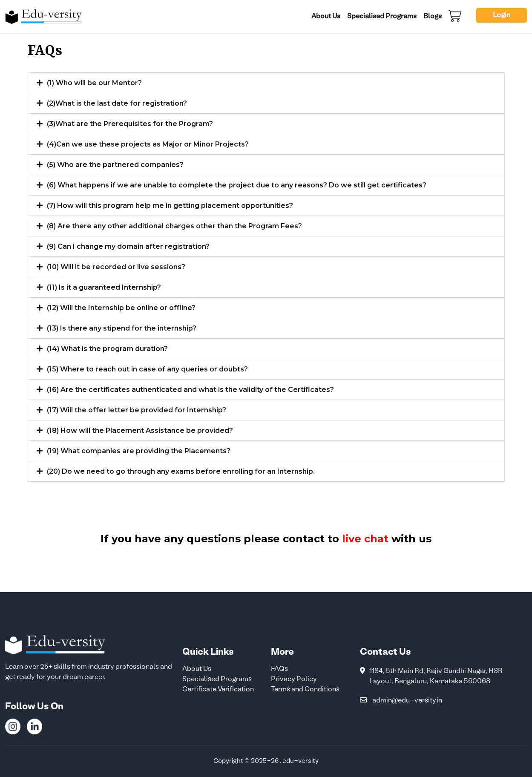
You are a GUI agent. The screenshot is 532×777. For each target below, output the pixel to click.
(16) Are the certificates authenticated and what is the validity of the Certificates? (190, 390)
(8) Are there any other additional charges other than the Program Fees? (174, 226)
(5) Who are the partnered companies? (115, 165)
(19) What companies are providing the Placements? (139, 451)
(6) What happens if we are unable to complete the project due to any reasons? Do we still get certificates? (237, 185)
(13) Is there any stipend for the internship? (122, 328)
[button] (266, 83)
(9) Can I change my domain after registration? (128, 246)
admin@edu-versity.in (407, 701)
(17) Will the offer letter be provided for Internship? (137, 410)
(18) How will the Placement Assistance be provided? (140, 430)
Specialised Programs (382, 17)
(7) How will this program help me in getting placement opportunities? (170, 206)
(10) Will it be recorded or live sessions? (116, 267)
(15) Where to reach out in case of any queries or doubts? (147, 369)
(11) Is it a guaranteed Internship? (104, 287)
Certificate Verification (218, 690)
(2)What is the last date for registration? (117, 103)
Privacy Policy (294, 679)
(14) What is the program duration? (107, 349)
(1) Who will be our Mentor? (94, 83)
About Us (326, 17)
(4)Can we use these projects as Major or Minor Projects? (148, 144)
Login (502, 15)
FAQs (279, 669)
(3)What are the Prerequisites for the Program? (130, 124)
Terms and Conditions (305, 690)
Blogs (433, 17)
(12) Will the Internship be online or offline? (121, 308)
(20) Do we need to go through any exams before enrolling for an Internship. (181, 471)
